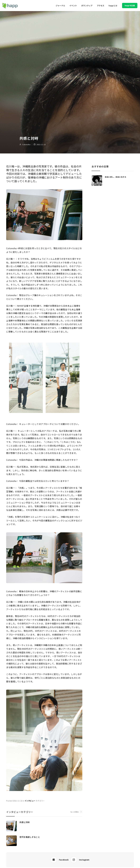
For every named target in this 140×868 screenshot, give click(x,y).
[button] (60, 6)
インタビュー (30, 801)
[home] (10, 6)
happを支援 (130, 5)
